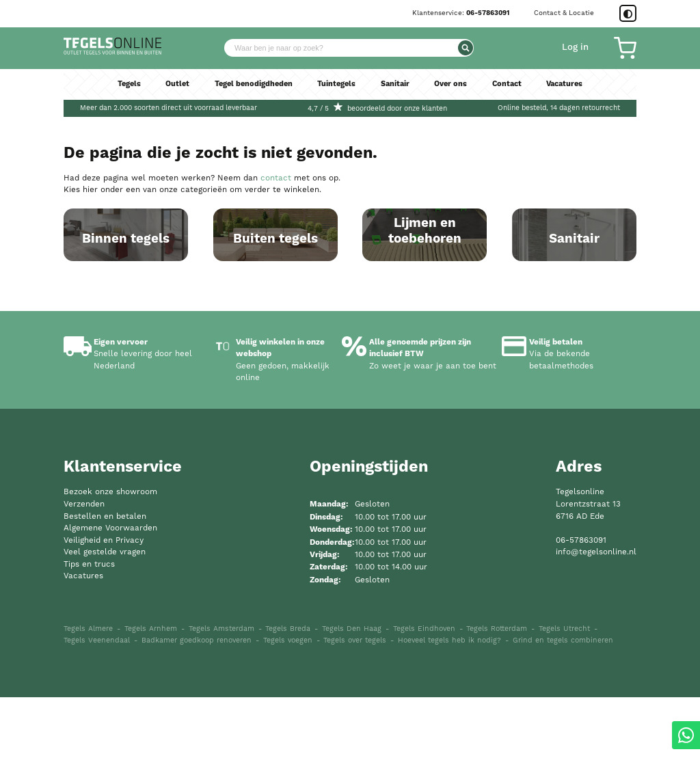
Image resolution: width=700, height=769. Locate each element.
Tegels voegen (288, 712)
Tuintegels (336, 91)
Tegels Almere (88, 701)
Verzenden (84, 576)
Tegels (120, 91)
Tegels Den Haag (352, 701)
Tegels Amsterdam (221, 701)
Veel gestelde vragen (105, 624)
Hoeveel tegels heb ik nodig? (449, 712)
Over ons (455, 91)
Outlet (170, 91)
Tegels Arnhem (151, 701)
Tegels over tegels (355, 712)
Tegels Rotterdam (497, 701)
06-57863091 (488, 13)
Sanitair (398, 91)
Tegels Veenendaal (97, 712)
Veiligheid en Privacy (104, 611)
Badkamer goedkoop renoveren (197, 712)
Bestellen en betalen (105, 588)
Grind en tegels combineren (563, 712)
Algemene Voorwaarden (110, 600)
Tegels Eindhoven (424, 701)
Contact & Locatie (564, 13)
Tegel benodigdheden (250, 91)
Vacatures (574, 91)
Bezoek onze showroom (110, 564)
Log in (575, 51)
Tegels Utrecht (564, 701)
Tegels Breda (288, 701)
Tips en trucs (89, 635)
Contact (513, 91)
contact (276, 178)
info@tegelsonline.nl (596, 624)
